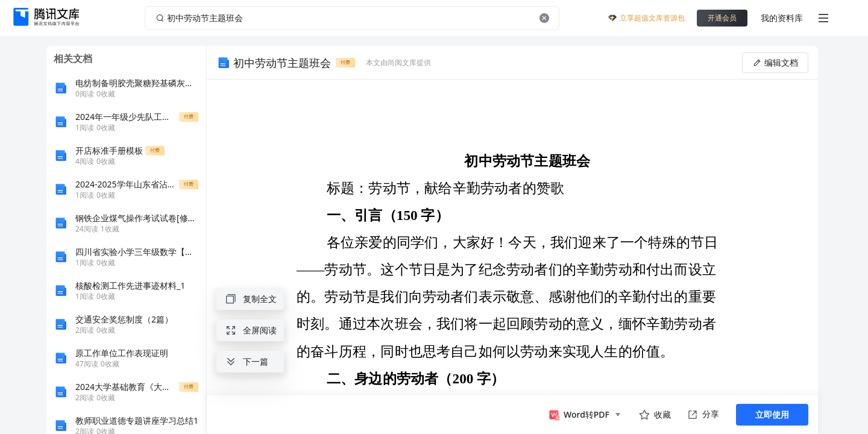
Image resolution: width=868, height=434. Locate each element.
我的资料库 (782, 18)
